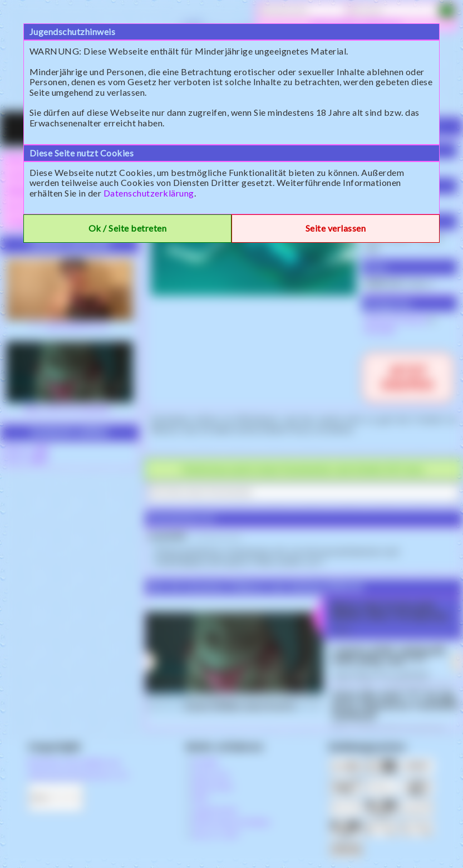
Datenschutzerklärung (149, 193)
